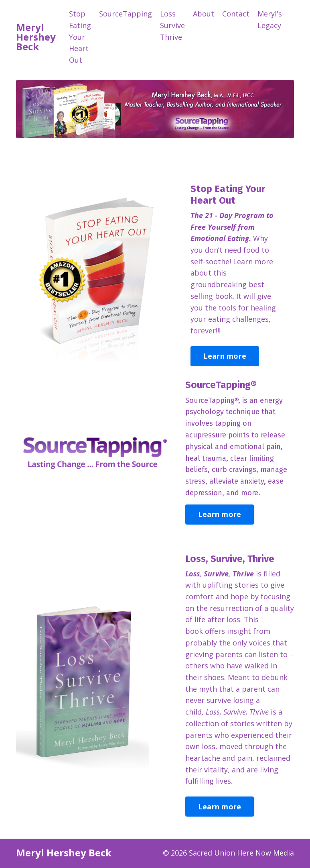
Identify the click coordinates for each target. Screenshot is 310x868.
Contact (236, 14)
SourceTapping (126, 14)
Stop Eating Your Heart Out (80, 37)
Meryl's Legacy (270, 19)
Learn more (225, 356)
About (204, 14)
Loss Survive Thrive (172, 25)
